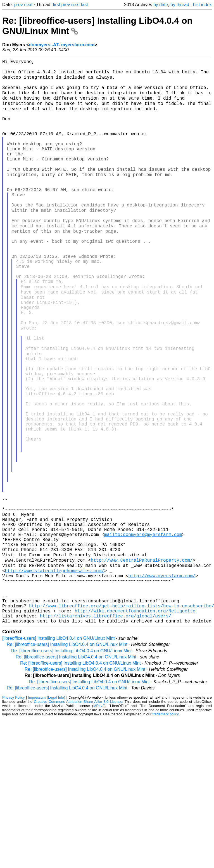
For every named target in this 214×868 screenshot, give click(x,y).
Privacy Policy (13, 814)
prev (19, 5)
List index (202, 5)
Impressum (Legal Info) (47, 814)
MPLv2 (99, 823)
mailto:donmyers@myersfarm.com (143, 633)
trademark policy (166, 831)
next (28, 5)
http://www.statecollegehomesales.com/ (55, 676)
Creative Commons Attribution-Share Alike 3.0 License (78, 818)
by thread (180, 5)
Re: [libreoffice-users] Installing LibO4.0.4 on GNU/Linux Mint (67, 761)
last (85, 5)
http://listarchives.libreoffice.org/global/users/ (105, 732)
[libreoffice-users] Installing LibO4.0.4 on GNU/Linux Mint (59, 755)
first (56, 5)
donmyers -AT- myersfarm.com (62, 45)
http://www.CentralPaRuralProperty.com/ (142, 664)
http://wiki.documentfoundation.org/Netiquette (135, 725)
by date (161, 5)
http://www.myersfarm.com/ (162, 682)
